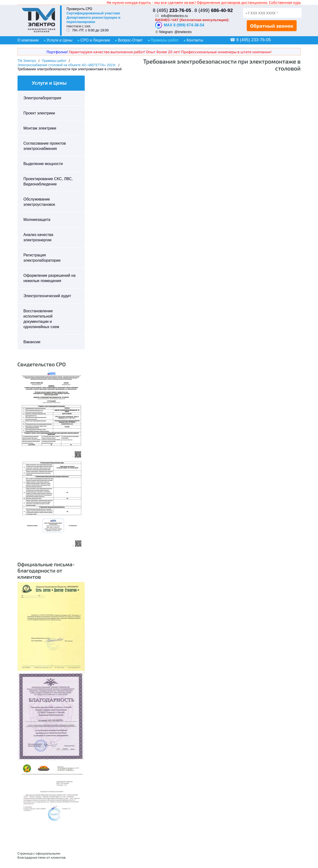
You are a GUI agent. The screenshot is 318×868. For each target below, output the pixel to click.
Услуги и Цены (60, 40)
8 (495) (172, 10)
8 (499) (214, 10)
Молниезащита (37, 220)
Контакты (195, 40)
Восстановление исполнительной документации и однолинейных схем (41, 319)
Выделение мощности (43, 164)
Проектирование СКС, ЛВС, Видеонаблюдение (48, 181)
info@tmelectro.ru (175, 16)
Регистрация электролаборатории (42, 258)
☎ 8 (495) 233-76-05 (250, 40)
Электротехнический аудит (47, 296)
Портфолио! (57, 52)
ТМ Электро (27, 61)
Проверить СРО (79, 9)
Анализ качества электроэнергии (38, 237)
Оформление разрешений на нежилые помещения (50, 278)
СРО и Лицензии (95, 40)
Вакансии (32, 342)
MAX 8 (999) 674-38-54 (180, 25)
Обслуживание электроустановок (39, 202)
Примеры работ (165, 40)
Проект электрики (39, 113)
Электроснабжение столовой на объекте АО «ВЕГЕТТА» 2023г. (67, 65)
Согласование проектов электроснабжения (45, 146)
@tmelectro (183, 32)
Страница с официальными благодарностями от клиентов (42, 855)
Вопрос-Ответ (130, 40)
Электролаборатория (42, 98)
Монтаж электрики (40, 128)
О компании (28, 40)
